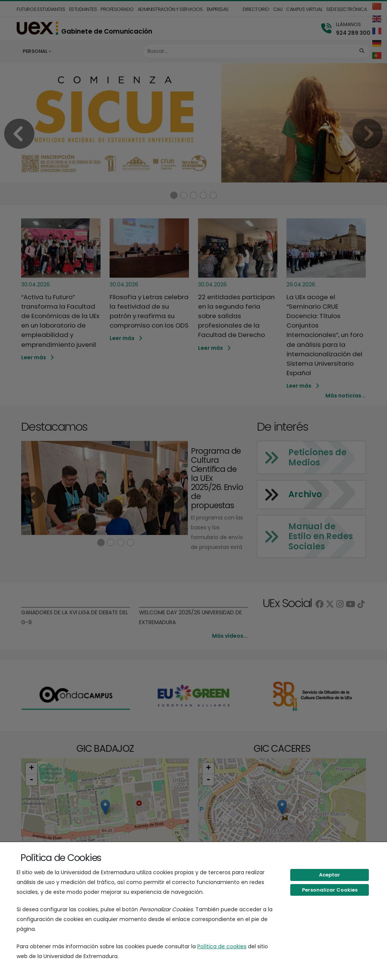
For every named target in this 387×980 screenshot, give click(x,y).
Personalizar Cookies (330, 890)
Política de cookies (222, 946)
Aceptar (330, 875)
